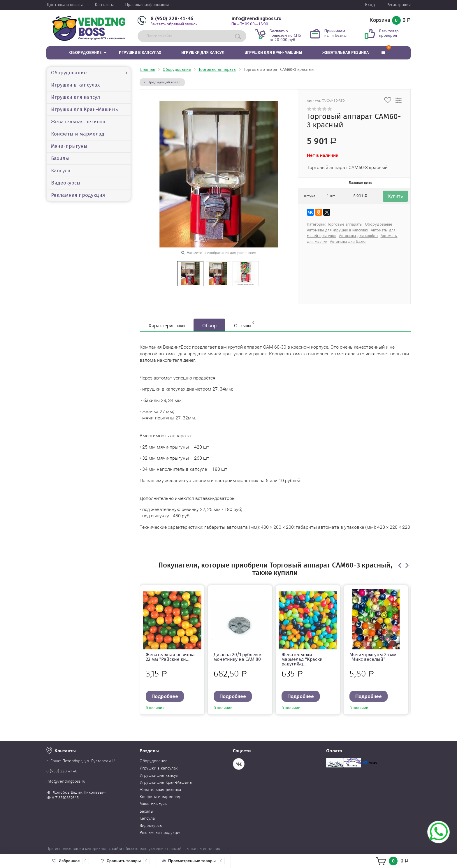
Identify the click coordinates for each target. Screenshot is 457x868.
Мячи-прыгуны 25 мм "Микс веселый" (373, 657)
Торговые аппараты (217, 70)
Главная (147, 70)
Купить (395, 196)
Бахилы (60, 158)
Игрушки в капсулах (140, 53)
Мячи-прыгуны (69, 146)
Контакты (104, 5)
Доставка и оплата (65, 5)
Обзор (209, 325)
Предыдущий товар (162, 82)
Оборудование (85, 53)
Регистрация (399, 5)
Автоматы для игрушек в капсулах (338, 230)
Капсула (61, 171)
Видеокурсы (66, 183)
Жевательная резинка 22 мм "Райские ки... (170, 657)
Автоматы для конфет (358, 236)
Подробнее (165, 696)
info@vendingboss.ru (256, 18)
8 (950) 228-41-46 (172, 18)
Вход (370, 5)
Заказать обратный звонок (174, 24)
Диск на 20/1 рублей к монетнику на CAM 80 (238, 657)
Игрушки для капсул (203, 53)
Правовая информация (147, 5)
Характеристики (167, 325)
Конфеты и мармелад (78, 134)
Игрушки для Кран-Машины (273, 53)
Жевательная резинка (346, 53)
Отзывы (244, 325)
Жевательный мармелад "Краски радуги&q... (302, 659)
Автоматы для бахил (348, 241)
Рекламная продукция (78, 195)
